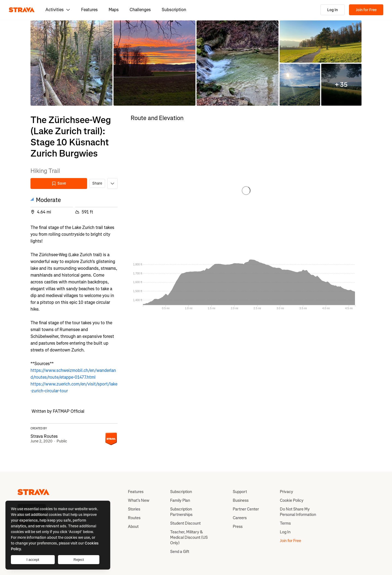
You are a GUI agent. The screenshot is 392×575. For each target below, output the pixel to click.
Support (240, 492)
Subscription (174, 10)
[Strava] (22, 10)
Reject (79, 560)
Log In (333, 10)
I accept (33, 560)
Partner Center (246, 509)
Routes (134, 518)
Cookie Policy (292, 500)
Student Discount (185, 523)
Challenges (140, 10)
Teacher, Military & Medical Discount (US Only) (189, 537)
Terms (285, 523)
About (133, 527)
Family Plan (180, 500)
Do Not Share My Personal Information (298, 512)
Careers (240, 518)
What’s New (139, 500)
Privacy (287, 492)
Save (59, 183)
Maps (114, 10)
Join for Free (366, 10)
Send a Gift (180, 552)
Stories (134, 509)
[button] (71, 63)
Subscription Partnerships (181, 512)
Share (97, 183)
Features (89, 10)
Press (238, 527)
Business (241, 500)
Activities (58, 10)
